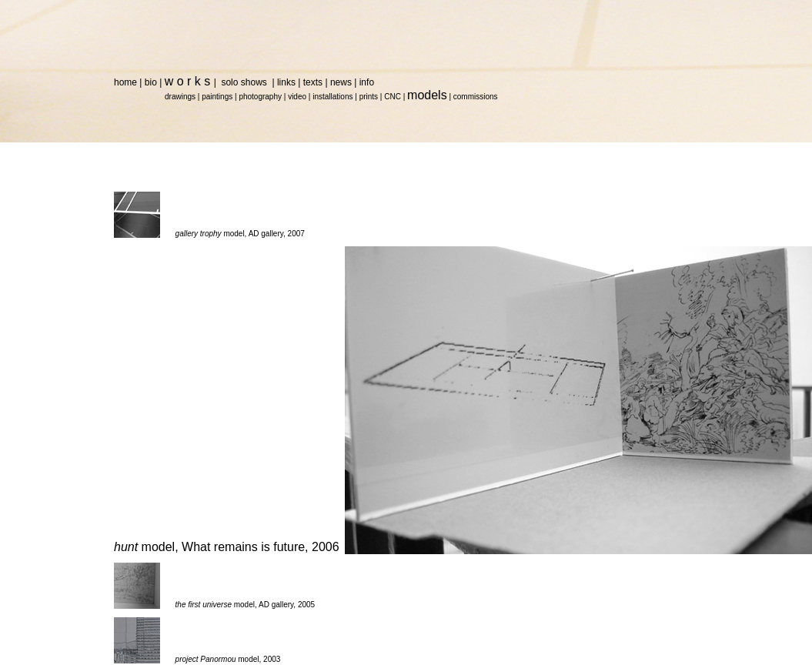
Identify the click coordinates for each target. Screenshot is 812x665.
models (427, 95)
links (286, 82)
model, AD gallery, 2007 (240, 234)
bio (151, 82)
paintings (217, 97)
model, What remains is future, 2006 (227, 547)
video (297, 97)
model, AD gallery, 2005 (246, 605)
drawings (180, 97)
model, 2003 (228, 659)
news (341, 82)
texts (313, 82)
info (367, 82)
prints (369, 97)
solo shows (245, 82)
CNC (393, 97)
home (125, 82)
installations (332, 97)
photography (260, 97)
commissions (476, 97)
